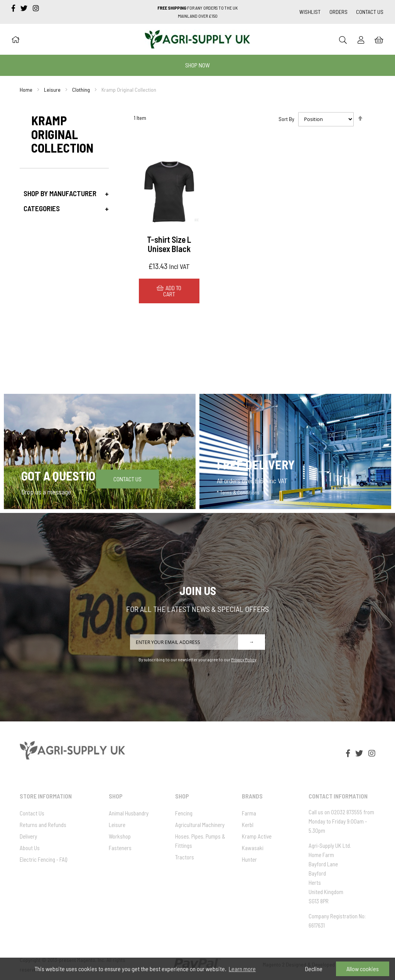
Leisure (52, 90)
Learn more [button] (242, 969)
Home (26, 90)
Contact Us (370, 12)
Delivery (28, 836)
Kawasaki (253, 848)
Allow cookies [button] (363, 969)
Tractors (185, 857)
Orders (338, 12)
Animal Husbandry (129, 813)
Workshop (120, 836)
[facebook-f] (14, 8)
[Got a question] (100, 451)
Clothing (81, 90)
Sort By (286, 119)
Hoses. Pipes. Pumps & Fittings (200, 841)
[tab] (64, 193)
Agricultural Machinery (200, 825)
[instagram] (36, 8)
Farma (249, 813)
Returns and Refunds (43, 825)
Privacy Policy (244, 659)
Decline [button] (314, 969)
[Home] (15, 39)
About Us (30, 848)
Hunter (249, 859)
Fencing (184, 813)
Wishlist (310, 12)
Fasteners (120, 848)
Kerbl (248, 825)
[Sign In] (361, 40)
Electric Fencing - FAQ (44, 859)
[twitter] (25, 8)
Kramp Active (257, 836)
